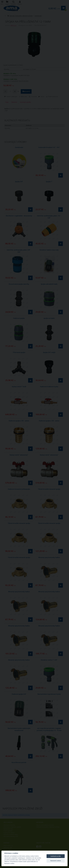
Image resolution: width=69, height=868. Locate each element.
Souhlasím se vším (56, 856)
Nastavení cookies (56, 861)
